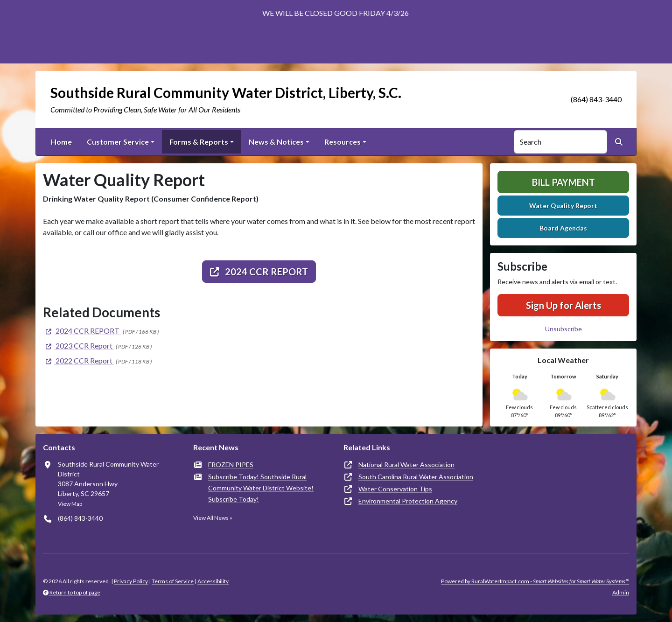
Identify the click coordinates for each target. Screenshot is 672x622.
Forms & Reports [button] (199, 142)
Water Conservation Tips (395, 489)
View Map (70, 504)
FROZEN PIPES (231, 465)
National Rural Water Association (406, 465)
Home (61, 142)
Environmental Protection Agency (408, 501)
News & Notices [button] (276, 142)
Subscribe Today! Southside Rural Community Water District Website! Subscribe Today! (261, 488)
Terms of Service (173, 581)
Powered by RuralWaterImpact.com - (535, 581)
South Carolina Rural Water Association (416, 477)
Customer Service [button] (118, 142)
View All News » (213, 518)
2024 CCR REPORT (259, 272)
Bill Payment (563, 182)
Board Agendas (563, 228)
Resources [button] (343, 142)
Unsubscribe (563, 329)
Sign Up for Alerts (563, 305)
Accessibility (213, 581)
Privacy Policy (131, 581)
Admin (621, 592)
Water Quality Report (563, 206)
